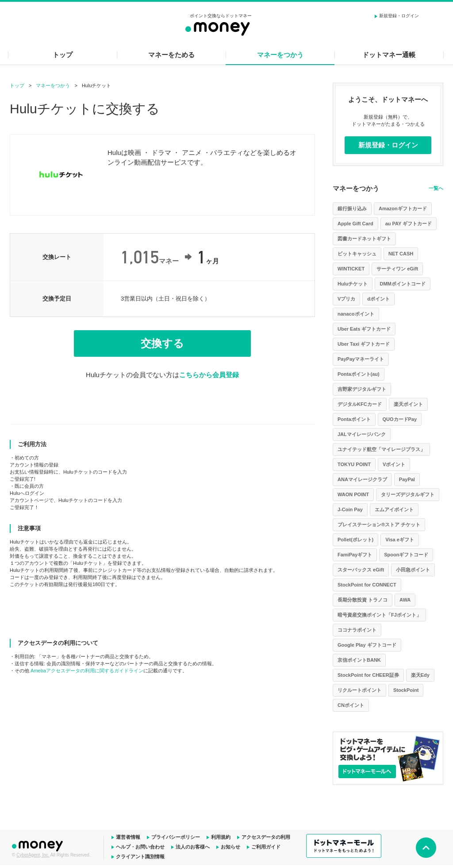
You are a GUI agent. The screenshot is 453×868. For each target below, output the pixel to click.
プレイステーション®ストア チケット (379, 525)
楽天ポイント (408, 404)
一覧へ (436, 188)
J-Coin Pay (350, 509)
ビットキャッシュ (357, 254)
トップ (63, 55)
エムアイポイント (394, 509)
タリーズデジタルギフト (408, 494)
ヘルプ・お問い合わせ (140, 847)
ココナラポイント (357, 630)
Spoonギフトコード (406, 555)
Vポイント (394, 464)
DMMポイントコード (402, 284)
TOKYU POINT (354, 464)
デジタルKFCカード (360, 404)
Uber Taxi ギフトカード (364, 344)
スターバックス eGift (361, 570)
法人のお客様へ (193, 847)
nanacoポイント (356, 314)
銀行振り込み (352, 208)
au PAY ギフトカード (409, 224)
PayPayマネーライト (361, 359)
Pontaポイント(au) (359, 374)
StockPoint (406, 690)
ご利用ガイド (266, 847)
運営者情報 (128, 837)
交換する (162, 343)
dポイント (378, 299)
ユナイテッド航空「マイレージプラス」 (381, 449)
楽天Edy (420, 675)
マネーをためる (171, 55)
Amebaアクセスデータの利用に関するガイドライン (87, 671)
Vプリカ (346, 299)
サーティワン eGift (397, 269)
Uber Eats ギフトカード (364, 329)
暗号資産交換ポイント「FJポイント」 (379, 615)
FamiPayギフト (355, 555)
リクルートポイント (359, 690)
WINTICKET (351, 269)
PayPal (407, 479)
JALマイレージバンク (362, 434)
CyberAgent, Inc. (33, 855)
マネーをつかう (280, 55)
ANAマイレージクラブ (362, 479)
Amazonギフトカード (403, 208)
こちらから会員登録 (209, 375)
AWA (405, 600)
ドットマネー (38, 845)
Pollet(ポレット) (355, 540)
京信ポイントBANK (359, 660)
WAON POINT (353, 494)
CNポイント (351, 705)
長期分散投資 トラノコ (363, 600)
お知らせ (230, 847)
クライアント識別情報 (140, 856)
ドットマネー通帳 (389, 55)
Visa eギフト (400, 540)
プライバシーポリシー (176, 837)
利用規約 (221, 837)
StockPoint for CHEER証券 (368, 675)
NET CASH (401, 254)
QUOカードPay (400, 419)
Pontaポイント (354, 419)
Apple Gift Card (355, 224)
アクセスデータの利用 (266, 837)
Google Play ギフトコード (367, 645)
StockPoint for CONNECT (367, 585)
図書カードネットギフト (364, 239)
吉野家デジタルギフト (362, 389)
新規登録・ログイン (399, 16)
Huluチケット (353, 284)
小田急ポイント (413, 570)
